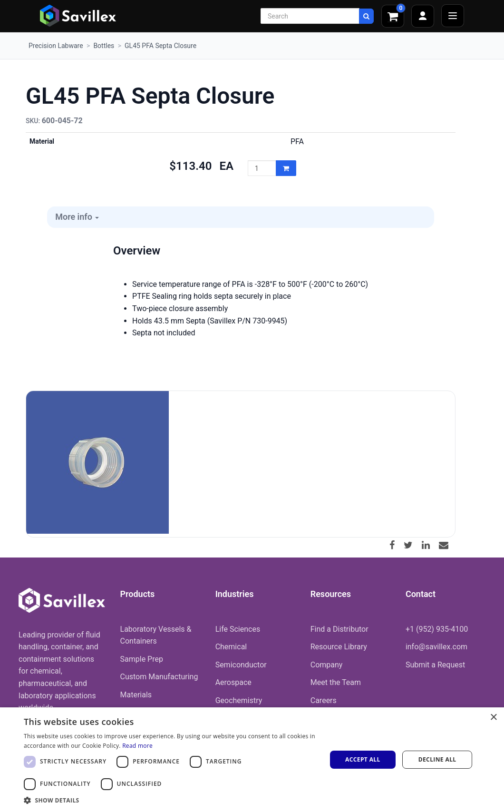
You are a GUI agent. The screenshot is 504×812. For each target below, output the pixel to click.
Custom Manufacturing (159, 677)
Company (327, 665)
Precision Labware (56, 46)
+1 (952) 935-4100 (437, 629)
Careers (324, 700)
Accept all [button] (363, 759)
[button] (171, 800)
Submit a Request (435, 665)
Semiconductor (241, 665)
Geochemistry (239, 700)
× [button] (493, 718)
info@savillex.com (436, 647)
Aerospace (233, 682)
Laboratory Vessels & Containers (156, 635)
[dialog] (252, 760)
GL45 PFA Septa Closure (160, 46)
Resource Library (339, 647)
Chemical (231, 647)
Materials (136, 695)
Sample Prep (142, 659)
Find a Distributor (339, 629)
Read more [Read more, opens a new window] (137, 746)
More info (77, 217)
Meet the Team (336, 682)
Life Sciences (238, 629)
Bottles (104, 46)
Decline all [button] (437, 759)
